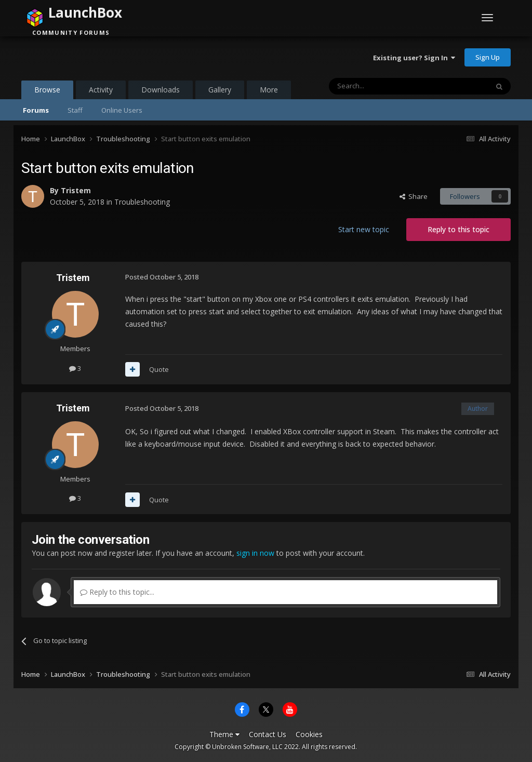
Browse (47, 92)
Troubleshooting (142, 202)
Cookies (309, 734)
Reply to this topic (458, 229)
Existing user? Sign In (414, 58)
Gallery (220, 90)
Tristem (76, 190)
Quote (159, 369)
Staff (75, 110)
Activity (101, 90)
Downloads (161, 90)
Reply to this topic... (117, 592)
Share (414, 196)
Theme (224, 734)
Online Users (122, 110)
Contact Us (268, 734)
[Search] (383, 86)
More (269, 90)
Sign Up (488, 57)
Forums (36, 110)
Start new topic (364, 229)
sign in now (255, 553)
